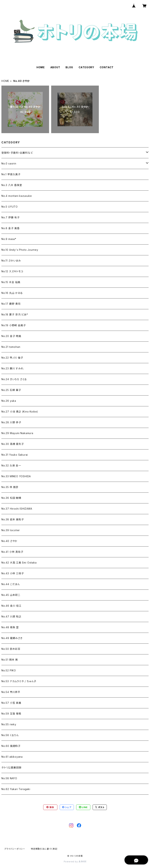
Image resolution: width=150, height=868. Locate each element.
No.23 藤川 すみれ (12, 368)
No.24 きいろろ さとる (14, 379)
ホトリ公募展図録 (11, 767)
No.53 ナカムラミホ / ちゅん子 (19, 681)
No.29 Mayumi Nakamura (17, 433)
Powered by (75, 862)
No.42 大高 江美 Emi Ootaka (19, 563)
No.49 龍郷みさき (12, 638)
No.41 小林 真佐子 (12, 552)
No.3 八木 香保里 (12, 185)
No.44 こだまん (11, 584)
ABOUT (55, 67)
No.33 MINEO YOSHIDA (16, 476)
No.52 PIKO (9, 670)
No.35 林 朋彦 (10, 487)
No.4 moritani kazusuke (17, 196)
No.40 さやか (9, 541)
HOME (41, 67)
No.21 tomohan (11, 347)
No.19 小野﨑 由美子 (14, 325)
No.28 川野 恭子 (11, 422)
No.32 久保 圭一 (11, 465)
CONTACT (107, 67)
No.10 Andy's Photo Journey (20, 250)
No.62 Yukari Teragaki (16, 789)
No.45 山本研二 (11, 595)
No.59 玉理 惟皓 (11, 714)
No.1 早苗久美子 (11, 174)
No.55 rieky (9, 724)
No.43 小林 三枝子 (13, 573)
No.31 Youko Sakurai (15, 455)
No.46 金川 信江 (11, 606)
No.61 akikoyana (12, 757)
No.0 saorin (9, 163)
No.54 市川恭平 (11, 692)
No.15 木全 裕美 (11, 282)
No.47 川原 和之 (11, 616)
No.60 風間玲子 (11, 746)
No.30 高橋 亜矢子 (13, 444)
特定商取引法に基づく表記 (44, 849)
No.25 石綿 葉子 (11, 390)
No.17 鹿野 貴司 (11, 304)
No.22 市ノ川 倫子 (12, 358)
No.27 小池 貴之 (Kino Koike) (20, 412)
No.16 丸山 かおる (12, 293)
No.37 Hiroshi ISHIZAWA (17, 509)
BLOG (69, 67)
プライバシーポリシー (15, 849)
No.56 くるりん (10, 735)
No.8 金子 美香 (11, 228)
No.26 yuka (9, 401)
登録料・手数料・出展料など (17, 153)
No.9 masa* (9, 239)
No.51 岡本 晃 (10, 660)
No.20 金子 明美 (11, 336)
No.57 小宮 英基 (11, 703)
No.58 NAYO (9, 778)
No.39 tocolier (11, 530)
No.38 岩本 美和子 (13, 519)
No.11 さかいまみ (11, 261)
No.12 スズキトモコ (12, 271)
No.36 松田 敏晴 (11, 498)
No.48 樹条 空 (10, 627)
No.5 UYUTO (10, 207)
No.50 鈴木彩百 (11, 649)
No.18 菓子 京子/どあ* (15, 314)
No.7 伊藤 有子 (11, 217)
